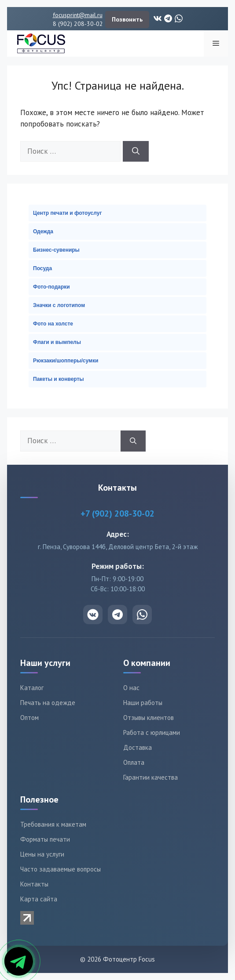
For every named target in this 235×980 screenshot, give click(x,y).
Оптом (29, 718)
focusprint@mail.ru (78, 15)
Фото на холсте (53, 324)
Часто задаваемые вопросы (61, 869)
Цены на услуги (42, 854)
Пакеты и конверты (59, 379)
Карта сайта (39, 899)
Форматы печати (45, 839)
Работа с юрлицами (152, 732)
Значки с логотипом (59, 305)
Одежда (43, 231)
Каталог (32, 688)
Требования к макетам (53, 824)
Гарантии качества (151, 777)
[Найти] (136, 152)
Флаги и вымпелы (57, 342)
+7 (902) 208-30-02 (117, 514)
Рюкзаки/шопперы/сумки (66, 361)
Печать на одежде (48, 703)
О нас (131, 688)
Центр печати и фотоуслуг (67, 213)
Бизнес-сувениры (56, 250)
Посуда (42, 268)
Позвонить (127, 19)
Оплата (134, 762)
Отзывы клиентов (149, 718)
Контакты (34, 884)
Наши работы (143, 703)
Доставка (138, 747)
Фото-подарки (51, 287)
